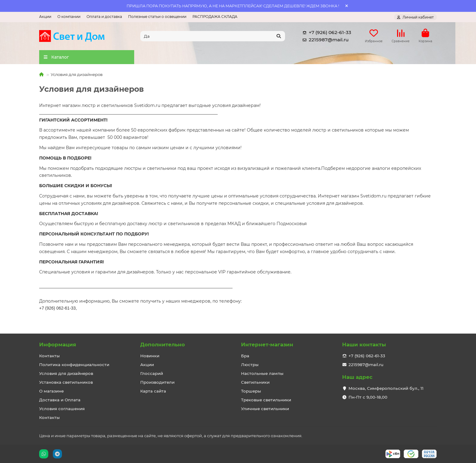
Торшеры (251, 391)
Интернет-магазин (267, 345)
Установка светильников (66, 382)
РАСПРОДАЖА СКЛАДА (215, 17)
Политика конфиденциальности (74, 365)
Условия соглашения (62, 409)
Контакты (49, 356)
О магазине (51, 391)
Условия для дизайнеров (66, 373)
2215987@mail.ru (324, 41)
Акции (45, 17)
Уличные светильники (265, 409)
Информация (58, 345)
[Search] (213, 37)
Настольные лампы (262, 373)
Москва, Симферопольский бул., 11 (386, 388)
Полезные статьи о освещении (157, 17)
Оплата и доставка (104, 17)
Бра (245, 356)
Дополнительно (163, 345)
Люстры (250, 365)
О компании (69, 17)
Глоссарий (152, 373)
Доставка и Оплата (60, 400)
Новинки (150, 356)
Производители (157, 382)
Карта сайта (153, 391)
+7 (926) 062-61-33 (326, 33)
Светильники (255, 382)
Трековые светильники (266, 400)
